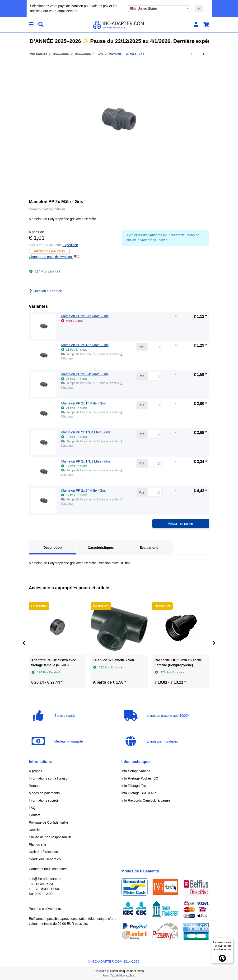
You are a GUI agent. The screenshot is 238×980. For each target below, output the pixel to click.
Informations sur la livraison (49, 778)
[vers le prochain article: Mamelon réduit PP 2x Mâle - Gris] (203, 54)
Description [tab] (53, 548)
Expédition (70, 245)
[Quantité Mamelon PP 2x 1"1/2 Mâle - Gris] (154, 463)
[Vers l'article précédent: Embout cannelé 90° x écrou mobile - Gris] (192, 54)
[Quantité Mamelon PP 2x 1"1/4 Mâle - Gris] (154, 434)
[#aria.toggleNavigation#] (31, 25)
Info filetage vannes (136, 771)
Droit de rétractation (44, 852)
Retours (35, 786)
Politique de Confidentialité (49, 822)
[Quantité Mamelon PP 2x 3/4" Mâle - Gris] (154, 376)
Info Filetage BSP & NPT (140, 793)
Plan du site (38, 844)
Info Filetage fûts (134, 786)
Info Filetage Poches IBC (140, 778)
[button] (196, 25)
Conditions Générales (45, 859)
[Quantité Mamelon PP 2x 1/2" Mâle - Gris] (154, 347)
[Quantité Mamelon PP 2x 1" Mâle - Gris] (154, 405)
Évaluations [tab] (149, 548)
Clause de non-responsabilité (50, 837)
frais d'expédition (114, 975)
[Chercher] (41, 25)
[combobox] (159, 9)
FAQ (32, 808)
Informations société (44, 800)
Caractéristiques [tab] (101, 548)
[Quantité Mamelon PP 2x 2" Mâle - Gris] (154, 492)
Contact (35, 815)
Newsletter (37, 830)
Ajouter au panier (181, 523)
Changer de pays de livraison (54, 257)
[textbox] (159, 9)
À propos (36, 771)
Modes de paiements (44, 793)
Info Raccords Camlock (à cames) (147, 800)
